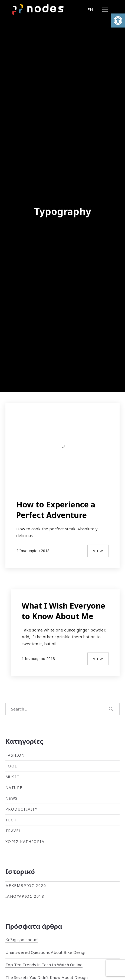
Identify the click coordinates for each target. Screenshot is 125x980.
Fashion (15, 755)
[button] (118, 21)
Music (12, 777)
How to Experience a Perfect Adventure (56, 510)
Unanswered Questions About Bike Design (46, 952)
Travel (13, 831)
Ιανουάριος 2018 (25, 896)
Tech (11, 820)
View (98, 551)
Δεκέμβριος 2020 (26, 885)
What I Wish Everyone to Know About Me (63, 611)
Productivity (22, 809)
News (12, 798)
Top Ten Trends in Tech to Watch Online (44, 965)
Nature (14, 788)
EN (90, 9)
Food (12, 766)
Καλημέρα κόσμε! (22, 940)
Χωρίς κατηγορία (25, 841)
